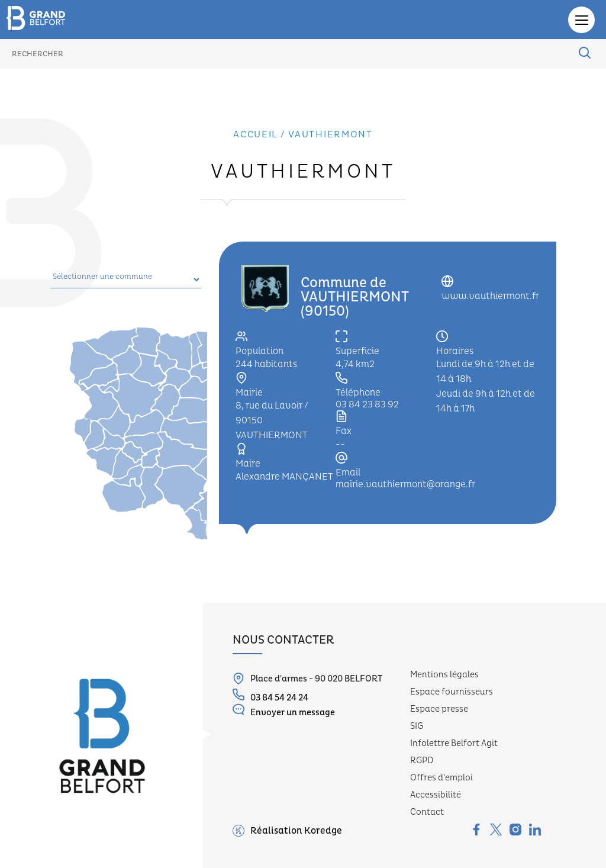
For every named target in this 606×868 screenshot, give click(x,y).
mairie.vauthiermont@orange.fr (405, 484)
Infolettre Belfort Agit (454, 743)
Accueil (255, 134)
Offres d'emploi (441, 778)
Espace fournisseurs (452, 692)
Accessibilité (436, 795)
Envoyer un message (284, 711)
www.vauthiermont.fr (490, 296)
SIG (417, 726)
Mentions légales (444, 675)
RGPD (422, 761)
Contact (427, 812)
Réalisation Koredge (287, 831)
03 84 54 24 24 (270, 696)
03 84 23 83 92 (367, 404)
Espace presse (439, 709)
